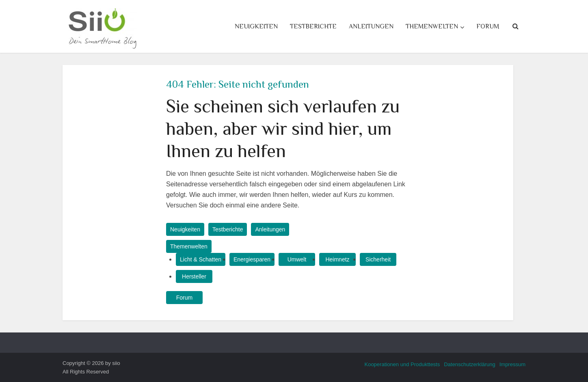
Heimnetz (337, 259)
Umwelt (297, 259)
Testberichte (313, 26)
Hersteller (194, 276)
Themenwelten (432, 26)
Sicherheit (378, 259)
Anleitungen (371, 26)
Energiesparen (252, 259)
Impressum (512, 364)
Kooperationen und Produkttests (402, 364)
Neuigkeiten (256, 26)
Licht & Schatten (201, 259)
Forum (488, 26)
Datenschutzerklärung (469, 364)
